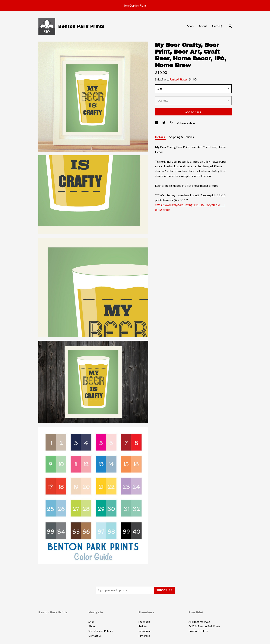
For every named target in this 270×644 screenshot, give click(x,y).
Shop (190, 26)
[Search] (230, 27)
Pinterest (144, 636)
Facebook (144, 622)
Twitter (143, 626)
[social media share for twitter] (164, 123)
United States (179, 79)
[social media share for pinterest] (172, 123)
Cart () (217, 26)
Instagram (145, 631)
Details (160, 137)
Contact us (95, 636)
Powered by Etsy (199, 631)
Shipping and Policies (101, 631)
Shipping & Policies (182, 137)
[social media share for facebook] (157, 123)
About (203, 26)
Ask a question (186, 123)
